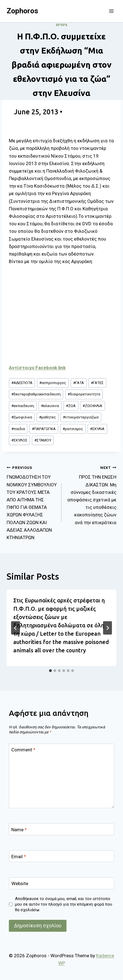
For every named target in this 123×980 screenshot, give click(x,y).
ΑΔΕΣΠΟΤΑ (22, 383)
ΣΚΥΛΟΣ (19, 440)
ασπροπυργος (53, 383)
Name (19, 830)
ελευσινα (50, 406)
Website (20, 883)
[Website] (61, 883)
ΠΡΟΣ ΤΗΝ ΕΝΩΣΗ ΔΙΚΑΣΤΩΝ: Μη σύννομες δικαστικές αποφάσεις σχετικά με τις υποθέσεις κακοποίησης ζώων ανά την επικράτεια (91, 494)
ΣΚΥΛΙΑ (97, 429)
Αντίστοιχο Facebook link (37, 368)
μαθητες (48, 417)
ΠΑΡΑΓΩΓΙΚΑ (44, 429)
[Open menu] (111, 11)
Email (19, 857)
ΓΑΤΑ (79, 383)
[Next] (107, 628)
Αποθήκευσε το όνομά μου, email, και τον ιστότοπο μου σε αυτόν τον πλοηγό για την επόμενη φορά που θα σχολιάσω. (64, 904)
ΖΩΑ (71, 406)
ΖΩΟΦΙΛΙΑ (92, 406)
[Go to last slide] (16, 628)
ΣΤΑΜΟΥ (43, 440)
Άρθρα (62, 25)
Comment (23, 750)
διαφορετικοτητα (84, 394)
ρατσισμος (73, 429)
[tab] (50, 671)
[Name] (61, 829)
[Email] (61, 856)
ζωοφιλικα (22, 417)
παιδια (18, 429)
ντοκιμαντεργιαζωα (81, 417)
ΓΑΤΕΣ (97, 383)
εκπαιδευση (23, 406)
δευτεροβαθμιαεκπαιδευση (36, 394)
